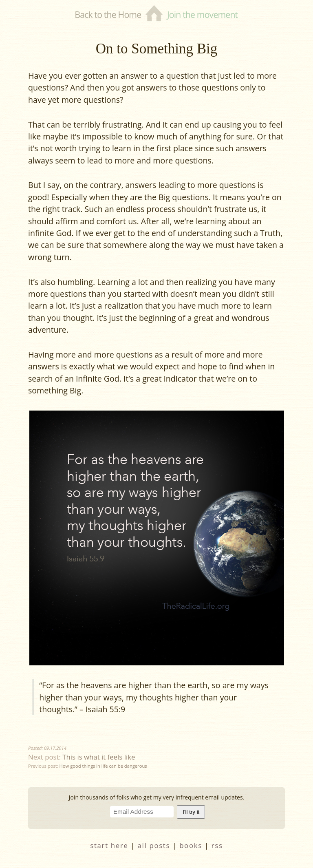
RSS (217, 845)
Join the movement (202, 14)
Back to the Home (108, 14)
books (191, 845)
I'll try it (191, 812)
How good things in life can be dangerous (103, 766)
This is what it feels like (99, 757)
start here (109, 845)
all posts (154, 845)
